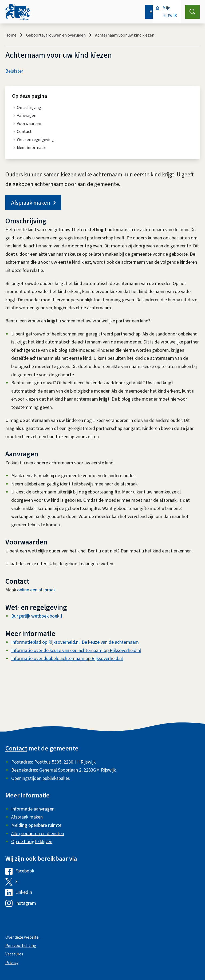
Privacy (12, 963)
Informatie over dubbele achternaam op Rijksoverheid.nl (67, 659)
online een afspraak (36, 590)
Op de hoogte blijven (32, 842)
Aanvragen (27, 116)
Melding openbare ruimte (36, 825)
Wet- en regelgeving (35, 140)
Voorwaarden (29, 124)
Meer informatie (32, 148)
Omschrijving (29, 108)
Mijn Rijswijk (170, 12)
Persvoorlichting (21, 946)
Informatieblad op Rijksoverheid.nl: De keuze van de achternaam (75, 642)
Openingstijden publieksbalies (41, 778)
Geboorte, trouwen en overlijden (56, 35)
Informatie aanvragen (33, 809)
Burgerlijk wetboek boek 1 (37, 616)
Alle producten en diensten (38, 834)
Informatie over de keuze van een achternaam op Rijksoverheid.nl (76, 651)
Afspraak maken (33, 203)
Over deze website (22, 937)
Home (11, 35)
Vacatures (14, 954)
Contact (24, 132)
